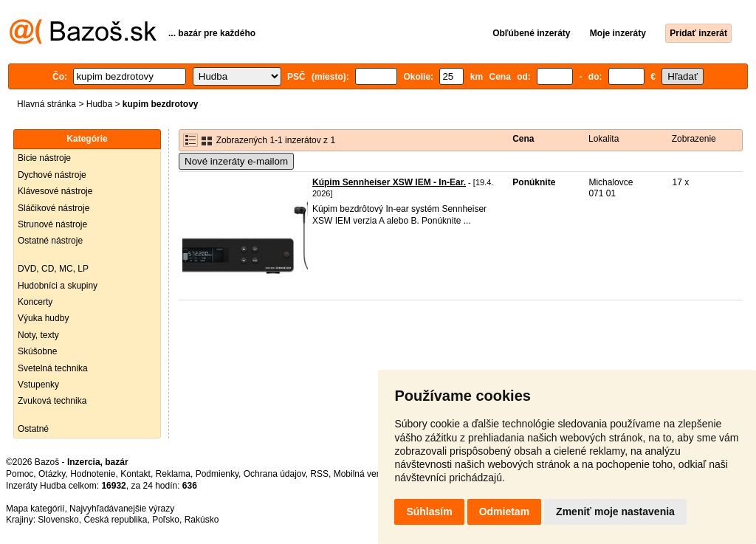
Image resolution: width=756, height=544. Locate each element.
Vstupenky (38, 385)
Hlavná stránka (47, 104)
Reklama (173, 474)
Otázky (52, 474)
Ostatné (33, 429)
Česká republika (115, 520)
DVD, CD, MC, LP (53, 269)
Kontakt (135, 474)
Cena (523, 139)
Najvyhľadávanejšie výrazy (122, 509)
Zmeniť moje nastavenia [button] (615, 512)
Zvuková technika (52, 401)
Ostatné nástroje (50, 241)
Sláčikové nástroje (54, 208)
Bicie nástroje (44, 158)
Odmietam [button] (504, 512)
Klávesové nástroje (55, 191)
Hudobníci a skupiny (58, 286)
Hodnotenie (93, 474)
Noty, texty (38, 335)
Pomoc (20, 474)
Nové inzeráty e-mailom (236, 161)
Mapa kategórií (35, 509)
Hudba (99, 104)
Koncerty (35, 302)
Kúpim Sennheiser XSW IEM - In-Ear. (389, 182)
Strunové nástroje (52, 224)
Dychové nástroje (52, 175)
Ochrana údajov (275, 474)
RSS (319, 474)
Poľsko (166, 520)
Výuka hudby (43, 318)
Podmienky (217, 474)
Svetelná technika (53, 368)
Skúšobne (37, 351)
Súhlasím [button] (429, 512)
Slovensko (58, 520)
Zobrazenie (694, 139)
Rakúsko (202, 520)
